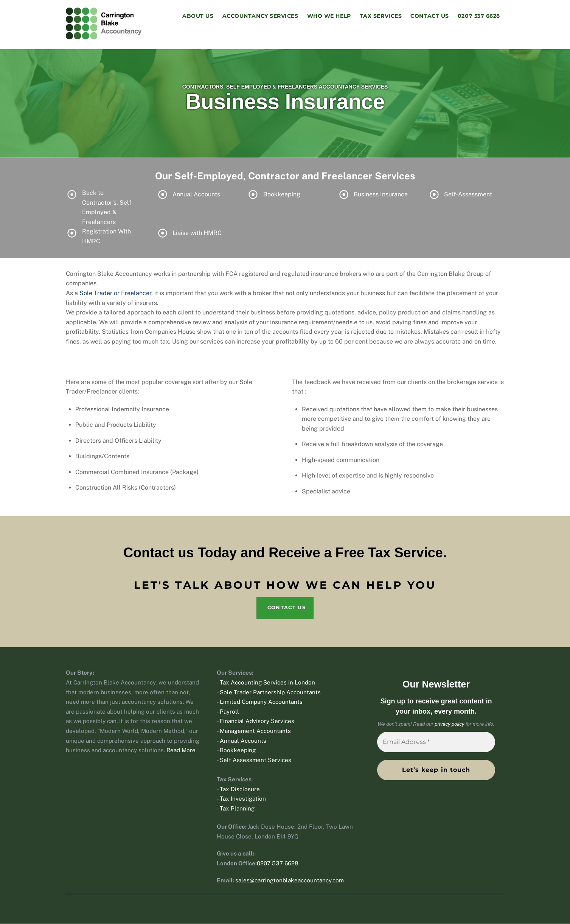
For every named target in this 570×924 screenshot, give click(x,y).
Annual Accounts (243, 741)
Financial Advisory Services (257, 722)
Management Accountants (255, 732)
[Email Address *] (436, 743)
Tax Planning (237, 809)
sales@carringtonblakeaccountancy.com (290, 881)
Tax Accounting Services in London (267, 683)
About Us (198, 16)
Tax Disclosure (240, 789)
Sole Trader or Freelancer (115, 294)
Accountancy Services (260, 16)
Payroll (229, 712)
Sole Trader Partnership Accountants (270, 693)
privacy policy (449, 725)
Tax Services (381, 16)
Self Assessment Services (255, 760)
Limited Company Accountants (261, 702)
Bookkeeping (238, 751)
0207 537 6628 (479, 16)
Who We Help (329, 16)
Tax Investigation (243, 799)
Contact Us (429, 16)
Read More (181, 751)
